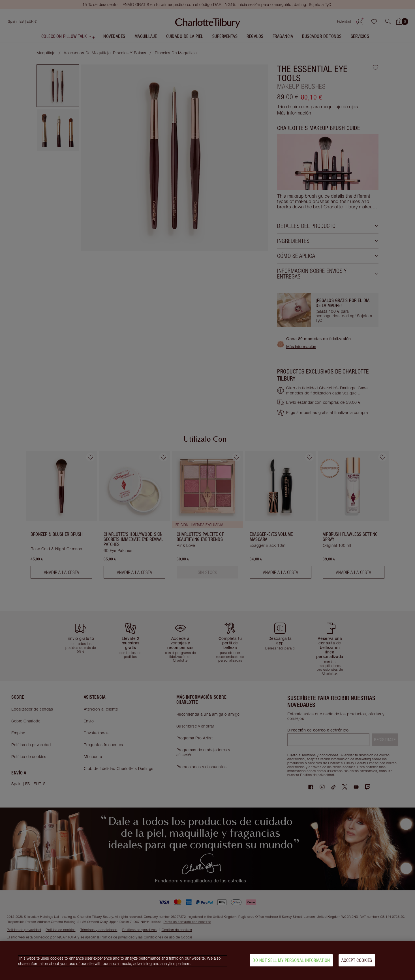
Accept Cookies (357, 961)
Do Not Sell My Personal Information (291, 961)
